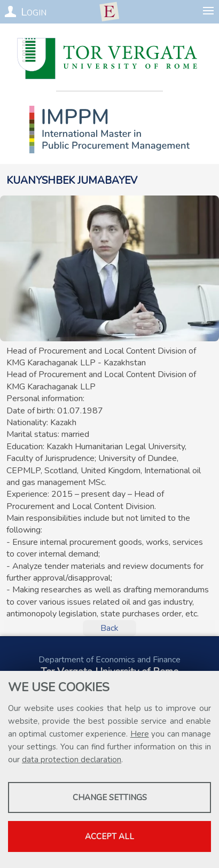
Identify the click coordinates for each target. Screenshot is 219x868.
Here (140, 734)
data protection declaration (72, 760)
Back (109, 628)
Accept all (109, 836)
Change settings (110, 797)
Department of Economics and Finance (109, 660)
